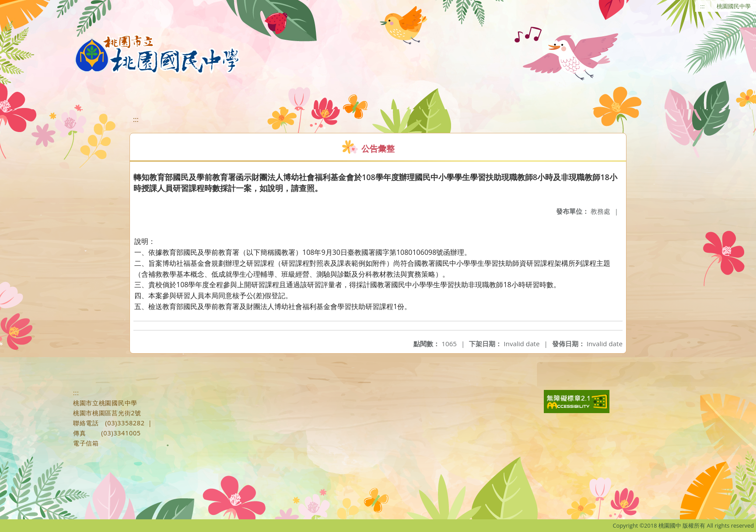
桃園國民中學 (734, 6)
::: (703, 6)
